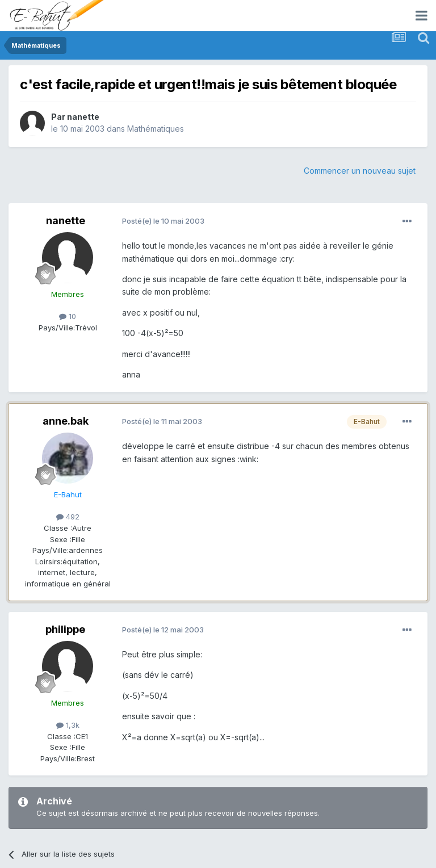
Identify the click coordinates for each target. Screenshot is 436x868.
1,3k (68, 725)
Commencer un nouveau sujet (360, 171)
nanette (83, 117)
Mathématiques (156, 129)
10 (68, 316)
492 (68, 517)
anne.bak (66, 421)
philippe (65, 629)
